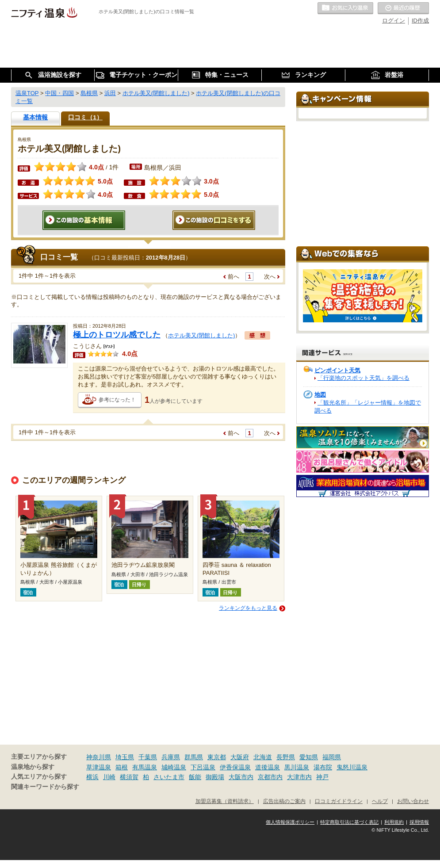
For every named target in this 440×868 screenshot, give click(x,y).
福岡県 (332, 757)
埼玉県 (125, 757)
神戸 (322, 777)
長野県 (286, 757)
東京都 (217, 757)
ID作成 (420, 21)
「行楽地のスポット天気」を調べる (363, 378)
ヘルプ (380, 801)
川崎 (109, 777)
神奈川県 (99, 757)
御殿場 (215, 777)
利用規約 (394, 822)
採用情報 (419, 822)
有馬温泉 (145, 767)
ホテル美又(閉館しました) (202, 335)
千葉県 (148, 757)
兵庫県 (171, 757)
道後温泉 (268, 767)
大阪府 (240, 757)
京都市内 (270, 777)
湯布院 (323, 767)
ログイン (394, 21)
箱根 (122, 767)
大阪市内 (241, 777)
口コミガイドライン (339, 801)
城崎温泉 (174, 767)
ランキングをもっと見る (248, 608)
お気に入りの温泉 (345, 8)
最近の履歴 (403, 8)
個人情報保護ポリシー (290, 822)
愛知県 (309, 757)
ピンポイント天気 (337, 370)
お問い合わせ (413, 801)
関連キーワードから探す (45, 787)
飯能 (195, 777)
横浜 (92, 777)
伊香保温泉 (235, 767)
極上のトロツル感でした (117, 335)
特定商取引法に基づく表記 (349, 822)
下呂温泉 (203, 767)
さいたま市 (169, 777)
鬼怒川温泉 (352, 767)
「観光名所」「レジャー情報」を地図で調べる (368, 407)
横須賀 (129, 777)
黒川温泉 (297, 767)
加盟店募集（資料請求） (225, 801)
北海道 (263, 757)
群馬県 (194, 757)
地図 (320, 395)
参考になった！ (117, 400)
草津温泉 (99, 767)
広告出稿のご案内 (284, 801)
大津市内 (299, 777)
